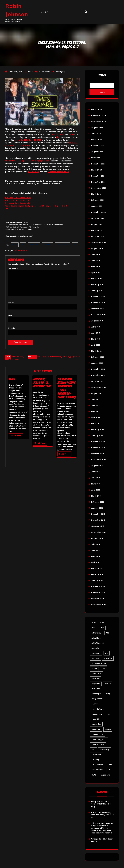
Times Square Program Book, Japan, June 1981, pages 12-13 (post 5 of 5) (37, 206)
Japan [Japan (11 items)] (94, 668)
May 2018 (96, 339)
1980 (15, 245)
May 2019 (96, 267)
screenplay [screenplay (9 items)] (105, 750)
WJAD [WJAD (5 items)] (94, 775)
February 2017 (98, 430)
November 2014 (98, 593)
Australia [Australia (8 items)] (95, 648)
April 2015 (96, 562)
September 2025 (99, 122)
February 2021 (98, 200)
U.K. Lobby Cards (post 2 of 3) (18, 201)
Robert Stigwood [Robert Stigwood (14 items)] (99, 739)
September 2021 (99, 188)
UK (75, 245)
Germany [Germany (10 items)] (95, 658)
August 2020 (97, 224)
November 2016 (98, 448)
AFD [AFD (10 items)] (108, 633)
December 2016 (98, 442)
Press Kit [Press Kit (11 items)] (95, 719)
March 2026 (97, 110)
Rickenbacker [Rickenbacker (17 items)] (97, 734)
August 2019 (97, 249)
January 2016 (97, 508)
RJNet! (94, 812)
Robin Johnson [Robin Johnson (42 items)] (98, 745)
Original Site (45, 12)
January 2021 (97, 206)
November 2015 (98, 520)
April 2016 (96, 490)
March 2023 (97, 170)
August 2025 (97, 128)
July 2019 (96, 255)
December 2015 (98, 514)
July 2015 (96, 544)
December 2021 (98, 176)
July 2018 (96, 327)
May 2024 (96, 158)
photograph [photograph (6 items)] (97, 714)
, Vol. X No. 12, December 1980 (42, 383)
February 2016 (98, 502)
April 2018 (96, 345)
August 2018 (97, 321)
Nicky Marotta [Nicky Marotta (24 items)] (98, 699)
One (53, 135)
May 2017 (95, 412)
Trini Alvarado (63, 245)
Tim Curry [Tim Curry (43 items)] (95, 760)
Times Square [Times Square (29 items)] (97, 765)
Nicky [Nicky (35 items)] (108, 694)
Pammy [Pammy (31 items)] (95, 704)
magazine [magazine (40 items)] (96, 684)
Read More (16, 436)
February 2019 (98, 285)
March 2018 (96, 351)
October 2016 (98, 454)
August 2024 (97, 152)
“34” (7, 209)
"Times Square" (21, 250)
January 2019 (97, 291)
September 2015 (99, 532)
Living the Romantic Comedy (100, 803)
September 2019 (99, 242)
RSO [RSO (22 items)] (93, 750)
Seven (71, 135)
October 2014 (98, 599)
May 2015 (96, 556)
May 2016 (96, 484)
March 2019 (96, 279)
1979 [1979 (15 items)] (94, 623)
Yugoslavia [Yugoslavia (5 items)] (106, 775)
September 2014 (99, 605)
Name (11, 303)
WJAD (12, 379)
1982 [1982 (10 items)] (102, 628)
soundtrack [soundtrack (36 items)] (96, 755)
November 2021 (98, 182)
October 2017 (97, 381)
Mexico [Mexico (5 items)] (108, 684)
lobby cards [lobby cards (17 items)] (97, 674)
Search (102, 75)
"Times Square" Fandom (102, 823)
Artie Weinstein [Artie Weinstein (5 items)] (98, 643)
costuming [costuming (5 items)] (96, 653)
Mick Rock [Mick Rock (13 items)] (96, 689)
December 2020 (99, 212)
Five (62, 135)
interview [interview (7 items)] (108, 658)
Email (11, 315)
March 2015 (96, 569)
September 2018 (99, 315)
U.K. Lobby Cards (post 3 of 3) (18, 203)
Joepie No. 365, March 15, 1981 (28, 140)
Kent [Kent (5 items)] (103, 668)
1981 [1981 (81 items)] (93, 628)
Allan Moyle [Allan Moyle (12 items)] (96, 638)
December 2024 (98, 146)
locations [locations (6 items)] (96, 679)
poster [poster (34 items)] (109, 714)
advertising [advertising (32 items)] (96, 633)
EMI (23, 245)
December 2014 (98, 587)
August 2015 (97, 538)
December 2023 (98, 164)
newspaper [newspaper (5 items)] (96, 694)
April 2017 (96, 418)
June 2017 (96, 406)
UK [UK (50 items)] (109, 770)
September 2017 (99, 387)
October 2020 (98, 218)
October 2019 (98, 236)
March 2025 (97, 140)
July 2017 (95, 399)
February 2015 (98, 575)
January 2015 (97, 581)
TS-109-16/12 (33, 172)
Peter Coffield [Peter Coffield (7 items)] (98, 709)
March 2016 (96, 496)
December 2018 (98, 297)
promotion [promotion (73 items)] (96, 729)
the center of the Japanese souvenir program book (28, 161)
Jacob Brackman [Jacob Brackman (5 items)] (99, 663)
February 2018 (98, 357)
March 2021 (96, 194)
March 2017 (96, 424)
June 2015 (96, 550)
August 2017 (97, 393)
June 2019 (96, 261)
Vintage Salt (97, 839)
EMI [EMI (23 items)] (107, 653)
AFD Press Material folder (58, 172)
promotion (34, 245)
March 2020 (97, 230)
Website (11, 328)
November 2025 (99, 116)
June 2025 (96, 134)
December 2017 (98, 369)
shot (58, 137)
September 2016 (99, 460)
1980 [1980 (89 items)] (102, 623)
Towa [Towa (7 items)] (110, 765)
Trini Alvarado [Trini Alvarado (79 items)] (97, 770)
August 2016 (97, 466)
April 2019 (96, 273)
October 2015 (98, 526)
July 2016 (96, 472)
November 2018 (98, 303)
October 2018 (98, 309)
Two (57, 135)
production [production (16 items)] (96, 724)
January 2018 (97, 363)
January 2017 (97, 436)
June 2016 (96, 478)
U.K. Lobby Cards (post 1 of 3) (18, 198)
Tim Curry (48, 245)
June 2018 (96, 333)
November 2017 (98, 375)
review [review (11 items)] (108, 729)
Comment (13, 269)
